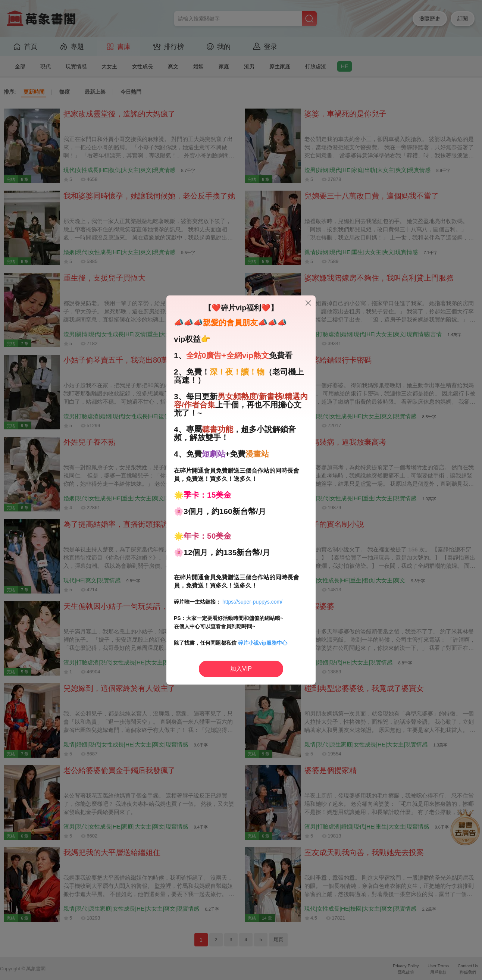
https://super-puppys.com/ (252, 602)
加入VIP (241, 669)
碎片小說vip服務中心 (263, 643)
